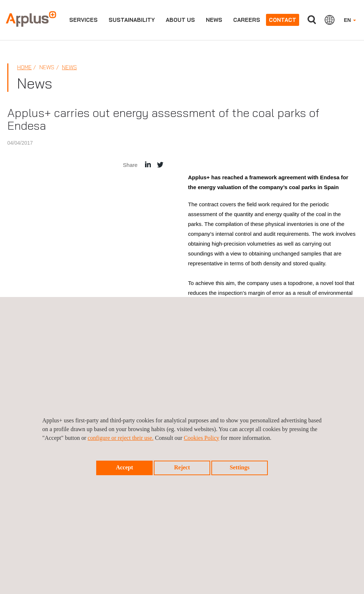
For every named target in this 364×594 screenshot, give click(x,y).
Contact (283, 20)
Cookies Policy (201, 438)
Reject (182, 467)
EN (350, 20)
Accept (124, 467)
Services (83, 20)
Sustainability (132, 20)
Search (312, 20)
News (214, 20)
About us (180, 20)
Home (24, 67)
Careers (247, 20)
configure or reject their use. (120, 438)
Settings (239, 467)
